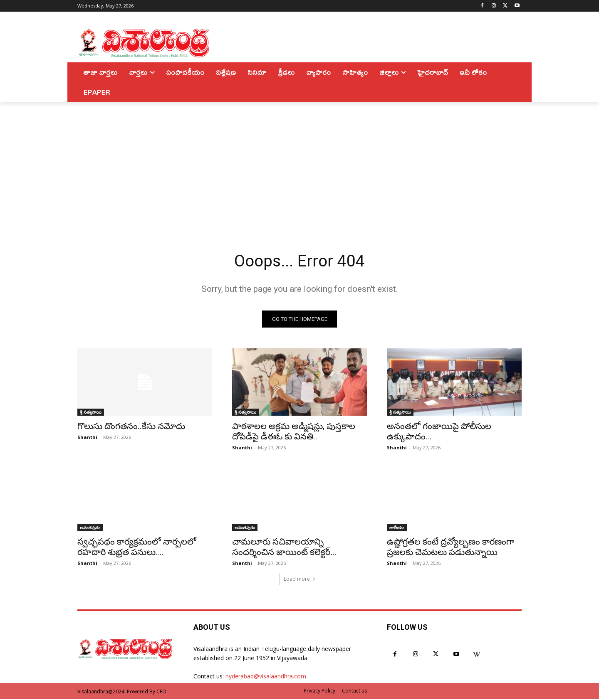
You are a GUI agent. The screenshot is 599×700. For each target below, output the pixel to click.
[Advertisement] (299, 165)
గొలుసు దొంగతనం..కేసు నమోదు (131, 427)
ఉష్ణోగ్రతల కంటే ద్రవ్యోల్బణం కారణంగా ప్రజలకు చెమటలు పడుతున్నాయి (450, 548)
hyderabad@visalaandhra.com (266, 677)
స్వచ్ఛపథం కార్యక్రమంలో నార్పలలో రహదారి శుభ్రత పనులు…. (137, 548)
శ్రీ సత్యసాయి (91, 413)
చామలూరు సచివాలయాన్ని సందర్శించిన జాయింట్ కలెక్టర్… (284, 548)
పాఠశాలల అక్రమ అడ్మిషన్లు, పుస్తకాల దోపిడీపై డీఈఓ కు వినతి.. (294, 432)
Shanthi (87, 438)
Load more (300, 580)
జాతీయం (397, 528)
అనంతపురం (90, 528)
